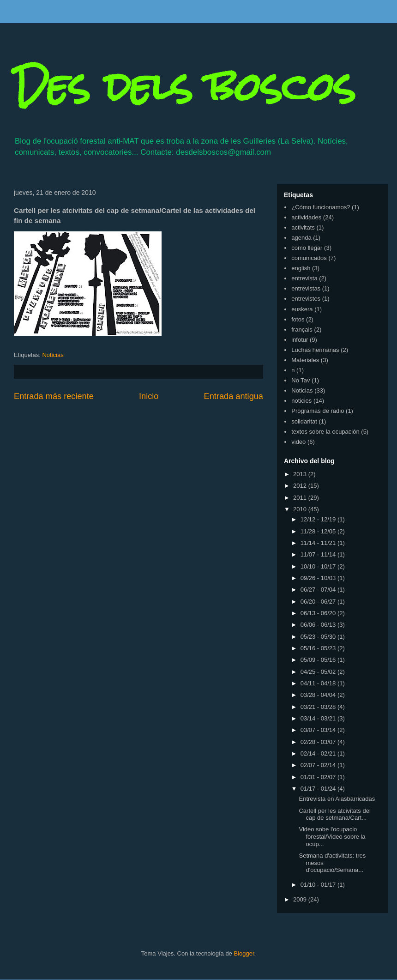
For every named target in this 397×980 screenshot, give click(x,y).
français (302, 330)
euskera (302, 309)
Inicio (149, 396)
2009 (301, 899)
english (301, 268)
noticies (301, 401)
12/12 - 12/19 (319, 519)
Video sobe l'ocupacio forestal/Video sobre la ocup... (332, 836)
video (298, 442)
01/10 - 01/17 (319, 885)
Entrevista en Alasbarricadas (337, 799)
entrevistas (306, 288)
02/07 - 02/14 (319, 765)
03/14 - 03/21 (319, 718)
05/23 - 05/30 (319, 637)
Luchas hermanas (315, 350)
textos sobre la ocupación (325, 432)
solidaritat (304, 421)
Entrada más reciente (54, 396)
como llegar (307, 248)
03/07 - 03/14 (319, 730)
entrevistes (306, 299)
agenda (301, 238)
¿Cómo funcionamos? (321, 207)
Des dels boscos (185, 87)
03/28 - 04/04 (319, 695)
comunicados (309, 258)
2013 (301, 474)
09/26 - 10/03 (319, 578)
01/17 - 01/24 (319, 789)
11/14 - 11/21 (319, 543)
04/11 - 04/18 (319, 683)
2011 (301, 498)
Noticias (53, 355)
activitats (303, 227)
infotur (300, 340)
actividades (306, 217)
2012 (301, 486)
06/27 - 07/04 (319, 590)
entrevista (304, 278)
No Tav (301, 380)
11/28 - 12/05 (319, 531)
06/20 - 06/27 (319, 602)
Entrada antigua (234, 396)
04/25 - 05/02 (319, 672)
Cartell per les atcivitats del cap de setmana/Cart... (334, 814)
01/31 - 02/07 (319, 777)
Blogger (244, 953)
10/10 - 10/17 (319, 566)
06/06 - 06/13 (319, 625)
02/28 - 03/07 (319, 742)
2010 (301, 509)
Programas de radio (318, 411)
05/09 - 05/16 (319, 660)
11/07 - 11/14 (319, 554)
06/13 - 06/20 (319, 613)
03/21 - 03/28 (319, 707)
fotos (298, 319)
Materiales (305, 360)
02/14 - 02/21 (319, 753)
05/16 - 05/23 (319, 648)
